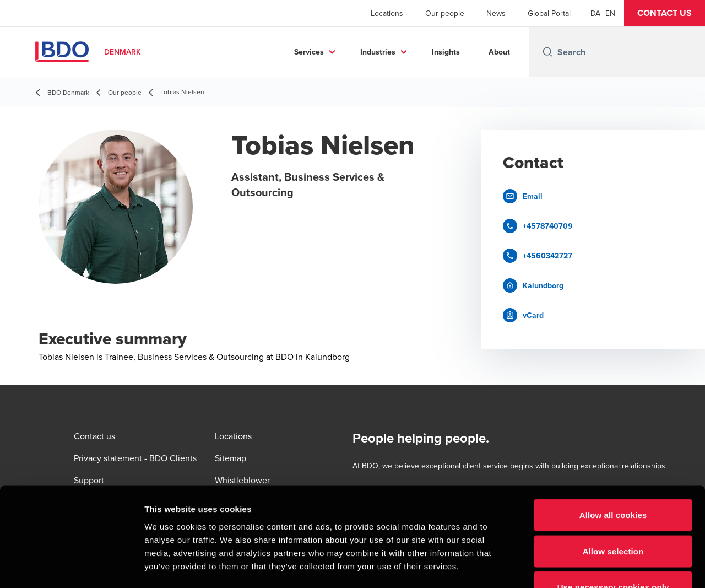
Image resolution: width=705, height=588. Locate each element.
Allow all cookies (613, 443)
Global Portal (549, 13)
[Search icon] (547, 52)
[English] (610, 13)
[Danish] (595, 13)
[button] (665, 13)
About (499, 52)
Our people (445, 13)
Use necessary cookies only (613, 516)
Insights (446, 52)
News (496, 13)
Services (309, 52)
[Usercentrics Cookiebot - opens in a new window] (71, 567)
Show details (578, 566)
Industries (378, 52)
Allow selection (613, 480)
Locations (387, 13)
